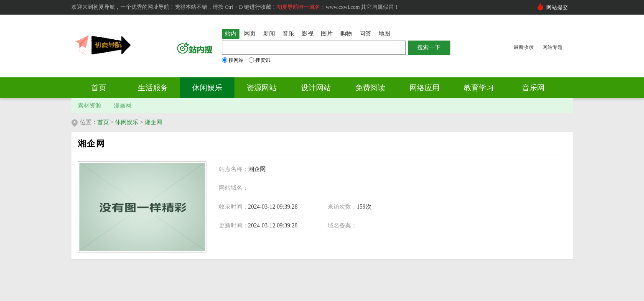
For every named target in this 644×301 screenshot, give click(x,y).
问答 (365, 34)
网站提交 (557, 7)
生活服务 (153, 88)
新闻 (269, 34)
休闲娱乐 (207, 88)
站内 (231, 34)
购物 (346, 34)
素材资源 (89, 106)
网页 (250, 34)
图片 (327, 34)
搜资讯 (260, 60)
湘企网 (153, 122)
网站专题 (552, 47)
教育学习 (479, 88)
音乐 (288, 34)
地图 (384, 34)
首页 (99, 88)
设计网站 (316, 88)
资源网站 (262, 88)
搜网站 (233, 60)
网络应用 (425, 88)
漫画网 (122, 106)
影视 (308, 34)
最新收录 (524, 47)
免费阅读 (370, 88)
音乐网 (533, 88)
